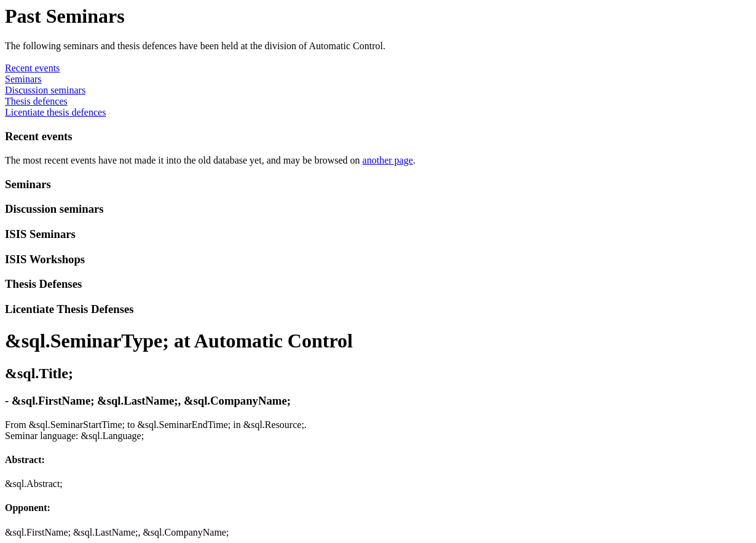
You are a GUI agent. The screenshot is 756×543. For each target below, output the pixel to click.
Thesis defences (36, 101)
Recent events (32, 68)
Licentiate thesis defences (55, 112)
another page (388, 160)
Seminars (23, 79)
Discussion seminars (45, 90)
